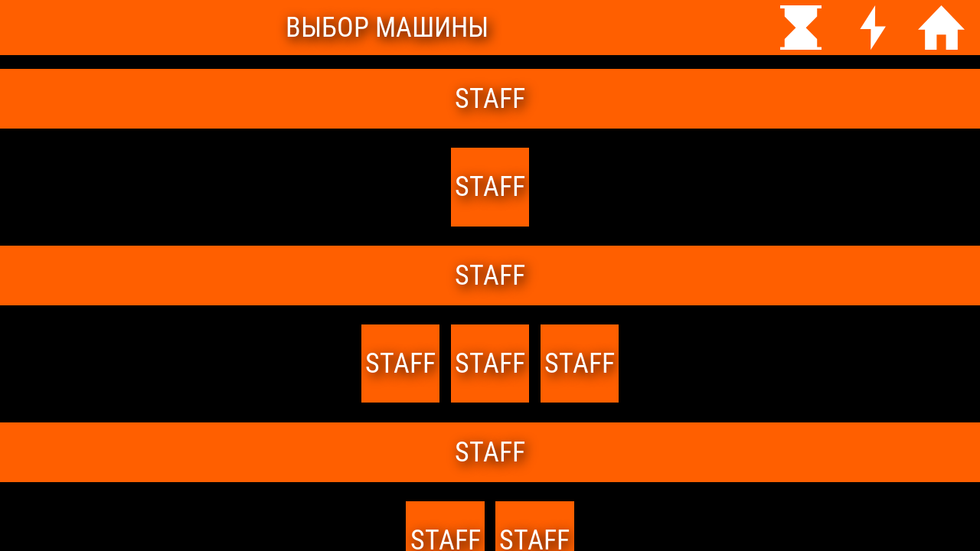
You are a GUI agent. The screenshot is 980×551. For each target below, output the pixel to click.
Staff (580, 364)
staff (490, 187)
